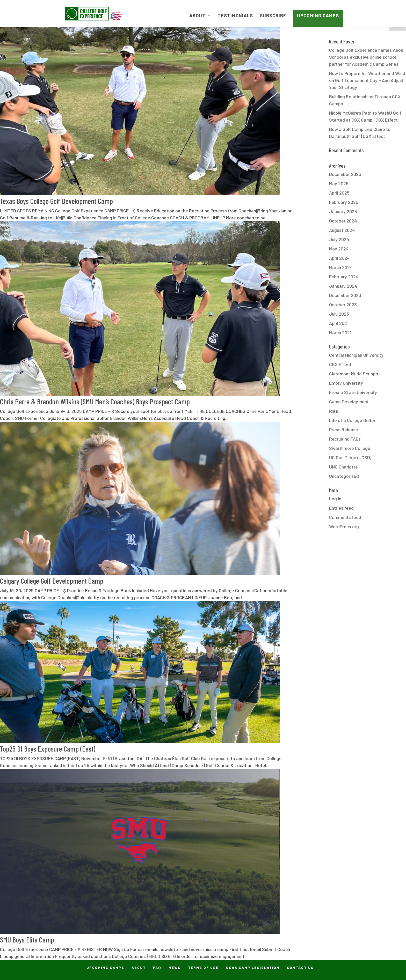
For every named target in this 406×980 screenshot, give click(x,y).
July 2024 (339, 239)
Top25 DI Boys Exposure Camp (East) (48, 749)
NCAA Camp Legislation (253, 967)
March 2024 (341, 267)
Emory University (346, 383)
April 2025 (339, 193)
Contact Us (300, 967)
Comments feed (345, 517)
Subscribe (273, 16)
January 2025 (343, 211)
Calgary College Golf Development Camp (52, 581)
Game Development (349, 402)
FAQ (157, 967)
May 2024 (339, 249)
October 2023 (343, 305)
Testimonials (235, 16)
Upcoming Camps (318, 16)
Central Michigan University (356, 355)
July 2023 (339, 314)
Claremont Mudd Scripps (354, 374)
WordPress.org (344, 526)
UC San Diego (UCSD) (350, 457)
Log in (335, 499)
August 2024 (342, 230)
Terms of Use (203, 967)
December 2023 (345, 295)
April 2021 (339, 323)
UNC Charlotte (343, 467)
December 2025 (345, 174)
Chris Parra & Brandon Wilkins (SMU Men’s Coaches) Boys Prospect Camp (95, 401)
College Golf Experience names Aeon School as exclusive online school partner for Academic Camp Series (366, 57)
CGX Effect (340, 364)
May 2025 (339, 183)
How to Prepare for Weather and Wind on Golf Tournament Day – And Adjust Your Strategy (367, 80)
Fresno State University (353, 392)
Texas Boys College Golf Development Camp (56, 201)
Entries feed (341, 508)
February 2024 (344, 277)
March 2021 (340, 332)
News (175, 967)
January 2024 (343, 286)
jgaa (334, 411)
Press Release (344, 429)
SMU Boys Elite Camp (27, 940)
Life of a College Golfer (352, 420)
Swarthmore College (350, 448)
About (197, 16)
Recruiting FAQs (345, 439)
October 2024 (343, 221)
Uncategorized (344, 476)
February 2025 (344, 202)
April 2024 (339, 258)
